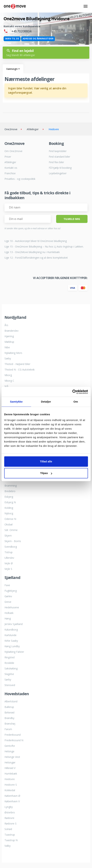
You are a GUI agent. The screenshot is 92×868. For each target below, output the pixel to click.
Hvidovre (10, 779)
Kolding (9, 508)
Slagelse (9, 674)
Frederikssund (13, 735)
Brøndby (9, 718)
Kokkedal (10, 790)
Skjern (8, 536)
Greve (8, 602)
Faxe (7, 585)
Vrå (6, 386)
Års (6, 325)
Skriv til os (12, 39)
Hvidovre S (11, 785)
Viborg (8, 375)
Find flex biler (56, 162)
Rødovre (9, 818)
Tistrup (9, 552)
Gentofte (10, 746)
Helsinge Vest (12, 757)
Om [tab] (76, 402)
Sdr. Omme (11, 530)
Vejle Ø (9, 563)
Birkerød (9, 712)
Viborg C (9, 381)
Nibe (7, 347)
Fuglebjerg (11, 591)
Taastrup (10, 835)
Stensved (10, 685)
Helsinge (9, 751)
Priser (8, 157)
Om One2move (13, 151)
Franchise (10, 173)
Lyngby (9, 807)
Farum (8, 729)
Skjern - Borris (13, 541)
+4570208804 (17, 31)
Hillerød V (10, 768)
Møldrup (9, 342)
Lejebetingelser (58, 173)
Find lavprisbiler (58, 151)
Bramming (11, 486)
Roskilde (9, 663)
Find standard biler (59, 157)
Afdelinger (10, 162)
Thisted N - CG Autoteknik (20, 370)
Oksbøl (9, 524)
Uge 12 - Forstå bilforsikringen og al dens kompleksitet (36, 258)
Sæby (8, 358)
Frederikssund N (14, 740)
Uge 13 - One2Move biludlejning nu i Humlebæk (32, 252)
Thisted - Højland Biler (17, 364)
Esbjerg (9, 497)
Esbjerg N (10, 502)
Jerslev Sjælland (14, 624)
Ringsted (10, 657)
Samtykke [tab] (16, 402)
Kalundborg (11, 630)
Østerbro (10, 812)
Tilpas (46, 473)
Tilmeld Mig (72, 219)
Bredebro (10, 491)
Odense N (10, 519)
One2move (11, 129)
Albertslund (11, 701)
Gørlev (8, 596)
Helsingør (10, 762)
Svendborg (11, 547)
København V (12, 801)
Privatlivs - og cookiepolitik (20, 179)
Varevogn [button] (12, 69)
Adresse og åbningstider (38, 39)
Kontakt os (11, 168)
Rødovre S (10, 823)
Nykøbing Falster (14, 652)
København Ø (12, 796)
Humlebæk (11, 774)
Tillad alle (46, 461)
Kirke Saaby (11, 641)
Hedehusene (12, 607)
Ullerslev (9, 558)
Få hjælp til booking (60, 168)
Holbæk (9, 613)
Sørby (8, 680)
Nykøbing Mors (13, 353)
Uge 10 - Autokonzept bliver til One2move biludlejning (36, 241)
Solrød (8, 829)
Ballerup (9, 707)
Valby (8, 846)
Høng (8, 618)
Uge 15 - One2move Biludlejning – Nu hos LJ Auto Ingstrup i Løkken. (44, 247)
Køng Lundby (12, 646)
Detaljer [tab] (46, 402)
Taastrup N (11, 840)
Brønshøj (10, 724)
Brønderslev (11, 331)
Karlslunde (10, 635)
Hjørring (9, 336)
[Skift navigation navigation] (85, 6)
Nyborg (9, 513)
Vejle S (8, 569)
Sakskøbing (11, 668)
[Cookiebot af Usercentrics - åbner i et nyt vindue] (72, 392)
